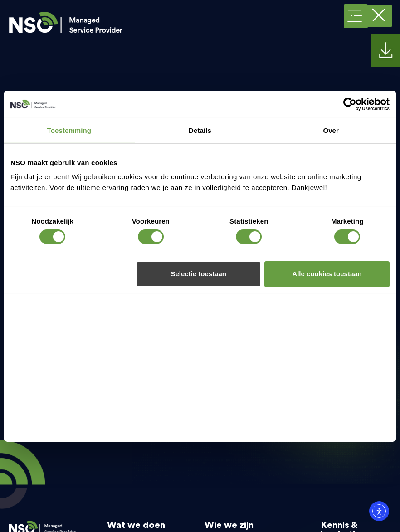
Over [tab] (331, 130)
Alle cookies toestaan (327, 274)
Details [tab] (200, 130)
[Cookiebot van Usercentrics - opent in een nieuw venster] (350, 104)
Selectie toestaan (198, 274)
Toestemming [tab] (69, 130)
